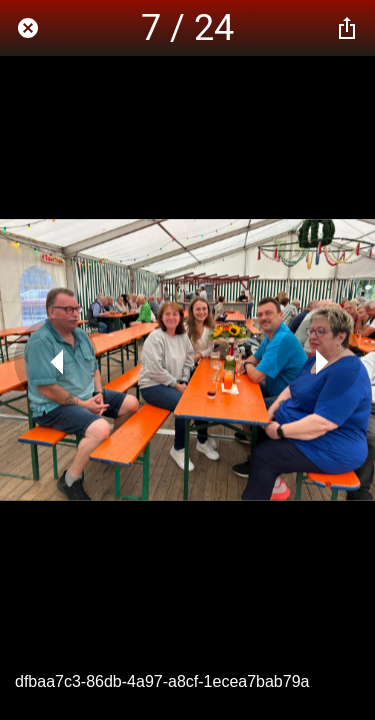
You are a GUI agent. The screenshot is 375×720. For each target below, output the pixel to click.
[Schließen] (28, 28)
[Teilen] (347, 28)
